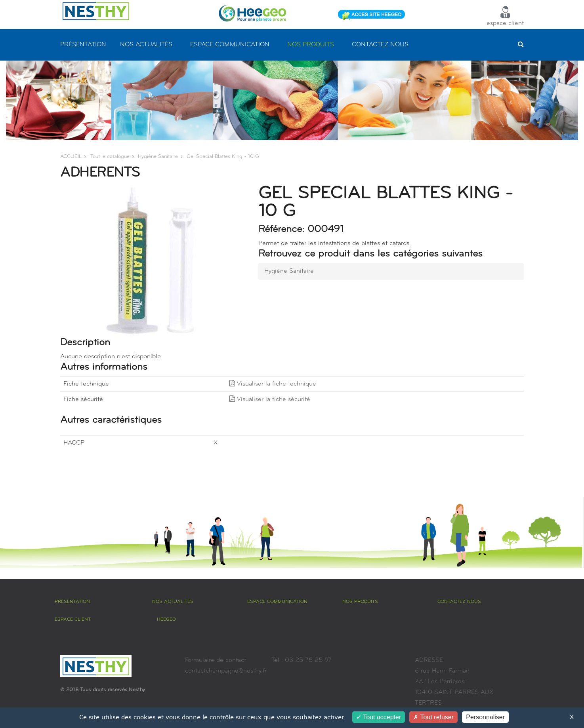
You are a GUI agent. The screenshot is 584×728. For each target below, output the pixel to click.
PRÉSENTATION (83, 45)
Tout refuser (433, 717)
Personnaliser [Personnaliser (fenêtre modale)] (485, 717)
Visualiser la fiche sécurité (270, 399)
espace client (505, 16)
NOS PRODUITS (311, 45)
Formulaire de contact (216, 660)
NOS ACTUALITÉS (146, 45)
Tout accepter (379, 717)
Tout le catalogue (110, 157)
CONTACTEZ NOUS (380, 45)
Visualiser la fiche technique (273, 384)
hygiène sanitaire (158, 157)
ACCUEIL (71, 157)
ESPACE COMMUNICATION (230, 45)
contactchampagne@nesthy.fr (226, 671)
